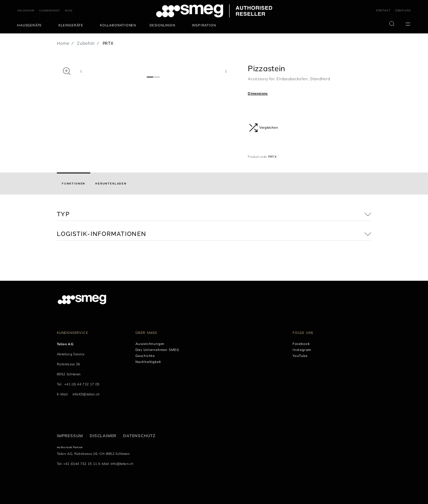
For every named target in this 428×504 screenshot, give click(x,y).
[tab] (74, 183)
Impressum (70, 436)
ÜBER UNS (403, 10)
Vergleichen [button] (263, 128)
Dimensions (258, 93)
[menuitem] (31, 25)
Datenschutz (139, 436)
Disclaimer (103, 436)
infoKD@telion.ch (86, 394)
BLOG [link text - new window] (69, 11)
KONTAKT (383, 10)
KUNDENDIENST (50, 11)
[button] (67, 71)
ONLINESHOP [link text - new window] (26, 11)
